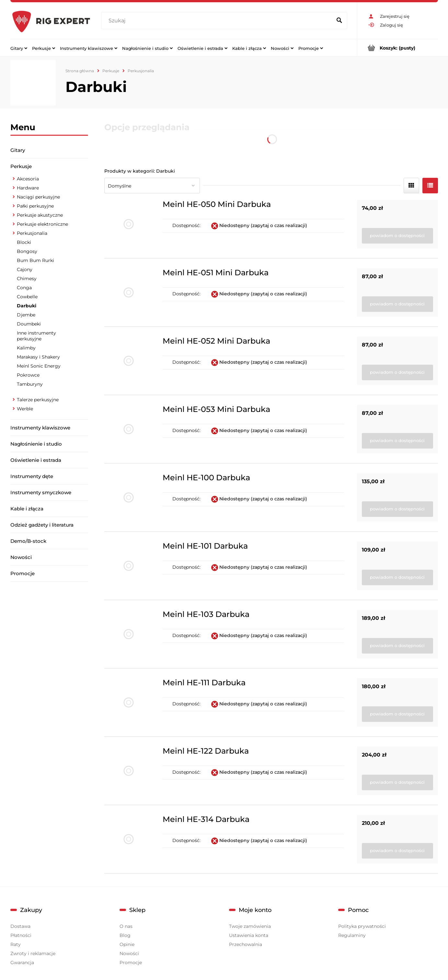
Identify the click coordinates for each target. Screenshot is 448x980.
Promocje (23, 573)
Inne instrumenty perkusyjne (36, 336)
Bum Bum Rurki (35, 260)
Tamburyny (30, 384)
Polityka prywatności (362, 926)
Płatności (21, 935)
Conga (24, 288)
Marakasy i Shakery (38, 357)
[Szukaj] (339, 21)
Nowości (21, 557)
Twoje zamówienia (250, 926)
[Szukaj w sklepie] (218, 21)
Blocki (24, 242)
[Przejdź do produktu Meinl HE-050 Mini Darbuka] (129, 224)
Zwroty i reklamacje (33, 953)
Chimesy (27, 279)
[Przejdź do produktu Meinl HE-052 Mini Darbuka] (129, 361)
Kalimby (26, 348)
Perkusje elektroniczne (42, 224)
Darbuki (27, 306)
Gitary (18, 150)
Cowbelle (27, 297)
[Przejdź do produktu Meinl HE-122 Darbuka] (129, 771)
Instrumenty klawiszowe (40, 428)
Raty (16, 944)
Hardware (28, 188)
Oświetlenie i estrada (36, 460)
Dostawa (20, 926)
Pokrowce (28, 375)
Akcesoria (28, 179)
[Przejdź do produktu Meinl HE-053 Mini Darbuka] (129, 429)
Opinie (127, 944)
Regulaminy (352, 935)
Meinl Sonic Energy (39, 366)
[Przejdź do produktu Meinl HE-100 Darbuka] (129, 497)
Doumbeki (29, 324)
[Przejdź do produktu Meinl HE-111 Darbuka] (129, 702)
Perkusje (21, 166)
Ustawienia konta (249, 935)
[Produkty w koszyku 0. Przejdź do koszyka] (398, 48)
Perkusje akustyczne (40, 215)
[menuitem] (19, 48)
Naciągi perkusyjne (38, 197)
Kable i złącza (27, 509)
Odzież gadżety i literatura (42, 525)
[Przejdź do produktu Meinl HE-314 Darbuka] (129, 839)
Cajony (25, 269)
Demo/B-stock (28, 541)
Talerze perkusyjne (38, 400)
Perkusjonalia (32, 233)
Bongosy (27, 251)
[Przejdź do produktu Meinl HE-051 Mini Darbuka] (129, 292)
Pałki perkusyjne (35, 206)
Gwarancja (22, 963)
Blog (125, 935)
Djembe (26, 315)
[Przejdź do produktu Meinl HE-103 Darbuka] (129, 634)
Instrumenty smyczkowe (41, 492)
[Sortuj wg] (152, 186)
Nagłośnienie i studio (36, 444)
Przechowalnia (246, 944)
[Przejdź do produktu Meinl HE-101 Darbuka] (129, 566)
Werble (25, 409)
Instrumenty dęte (32, 476)
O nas (126, 926)
